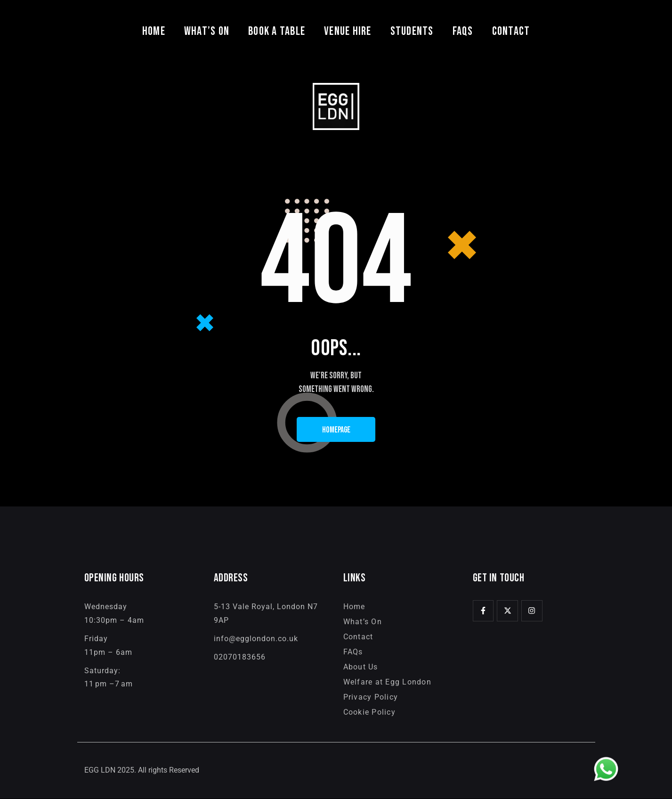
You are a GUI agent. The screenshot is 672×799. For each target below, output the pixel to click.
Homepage (336, 430)
